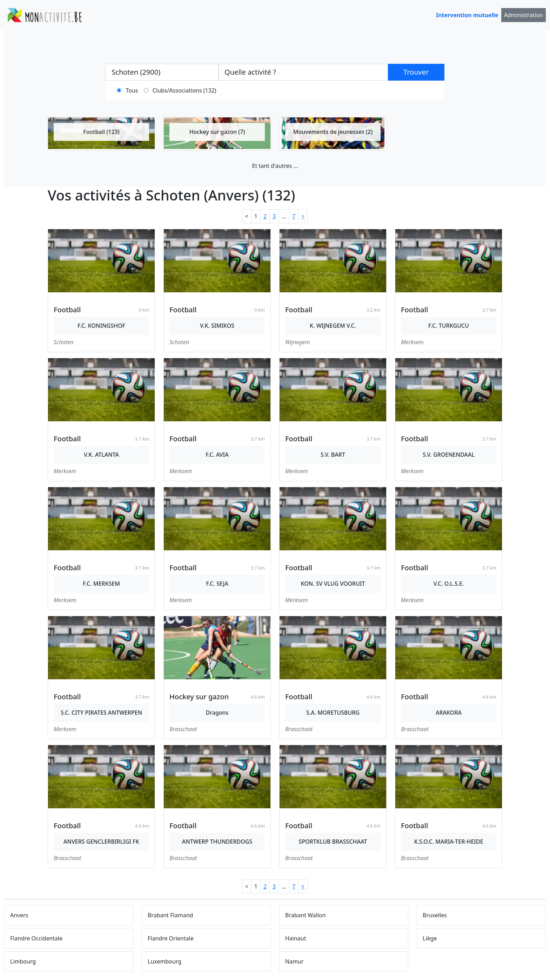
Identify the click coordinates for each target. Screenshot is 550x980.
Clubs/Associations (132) (185, 90)
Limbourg (23, 961)
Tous (132, 90)
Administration (524, 15)
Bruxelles (435, 915)
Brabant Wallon (306, 915)
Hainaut (296, 938)
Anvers (19, 915)
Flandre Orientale (171, 938)
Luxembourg (165, 961)
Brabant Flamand (170, 915)
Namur (294, 961)
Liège (430, 938)
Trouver (416, 72)
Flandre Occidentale (36, 938)
